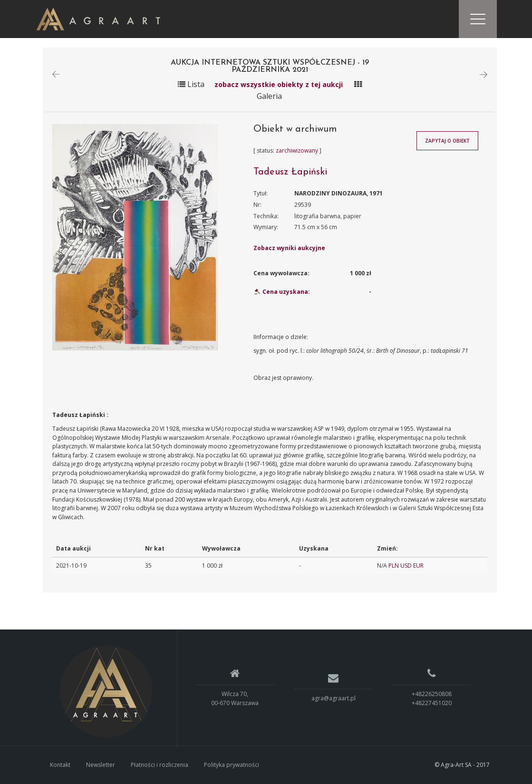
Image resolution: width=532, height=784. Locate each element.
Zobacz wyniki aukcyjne (289, 248)
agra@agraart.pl (334, 699)
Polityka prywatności (232, 765)
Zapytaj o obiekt (447, 141)
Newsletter (101, 765)
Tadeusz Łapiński (290, 173)
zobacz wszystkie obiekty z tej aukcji (279, 84)
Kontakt (60, 765)
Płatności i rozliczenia (160, 765)
